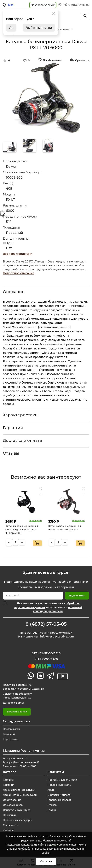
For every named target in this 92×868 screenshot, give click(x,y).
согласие (63, 845)
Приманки (9, 815)
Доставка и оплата (23, 440)
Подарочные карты (59, 785)
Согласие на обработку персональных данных (17, 696)
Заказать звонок (17, 712)
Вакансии (9, 734)
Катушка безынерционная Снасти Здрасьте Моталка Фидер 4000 (22, 529)
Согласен (46, 861)
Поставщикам (11, 729)
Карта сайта (10, 739)
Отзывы (11, 453)
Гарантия (13, 428)
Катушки (8, 780)
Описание (14, 292)
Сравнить (82, 60)
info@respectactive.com (57, 637)
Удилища (9, 830)
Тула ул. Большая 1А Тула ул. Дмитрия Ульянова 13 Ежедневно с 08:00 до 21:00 (21, 762)
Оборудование (12, 800)
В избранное (52, 60)
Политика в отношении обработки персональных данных (24, 687)
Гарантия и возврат (59, 800)
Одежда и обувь (13, 805)
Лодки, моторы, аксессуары (20, 795)
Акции (51, 790)
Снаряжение (11, 825)
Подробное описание (19, 273)
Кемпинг (8, 785)
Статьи (52, 810)
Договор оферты (13, 703)
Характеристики (20, 415)
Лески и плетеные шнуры (19, 790)
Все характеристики (18, 254)
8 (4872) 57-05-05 (46, 624)
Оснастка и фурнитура (17, 810)
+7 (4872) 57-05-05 (78, 5)
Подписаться (77, 596)
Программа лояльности (62, 780)
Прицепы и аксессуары (17, 820)
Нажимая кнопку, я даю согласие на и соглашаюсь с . (48, 607)
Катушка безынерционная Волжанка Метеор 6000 (65, 528)
